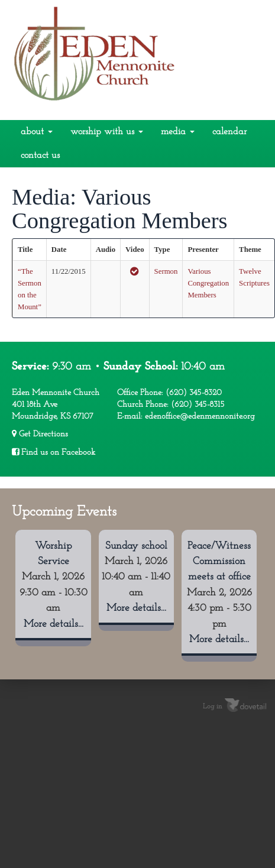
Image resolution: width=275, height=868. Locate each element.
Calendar (229, 132)
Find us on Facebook (54, 452)
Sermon (166, 271)
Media (178, 132)
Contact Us (40, 156)
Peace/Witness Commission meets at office (219, 562)
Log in (213, 707)
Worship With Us (107, 132)
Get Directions (40, 434)
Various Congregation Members (208, 283)
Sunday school (136, 546)
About (37, 132)
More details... (54, 624)
